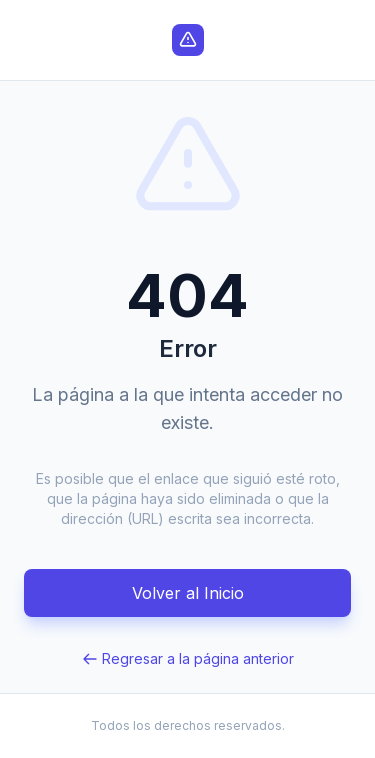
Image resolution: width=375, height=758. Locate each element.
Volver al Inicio (188, 593)
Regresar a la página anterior (188, 658)
